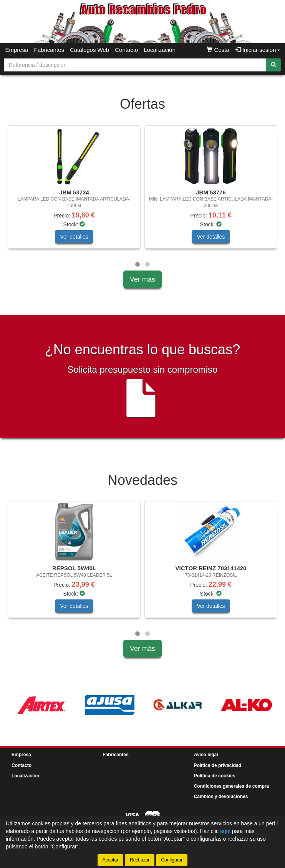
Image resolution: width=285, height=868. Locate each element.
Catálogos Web (89, 50)
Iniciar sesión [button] (258, 50)
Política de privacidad (218, 765)
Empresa (17, 50)
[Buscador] (135, 65)
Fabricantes (49, 50)
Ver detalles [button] (74, 237)
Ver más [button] (142, 279)
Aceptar (110, 860)
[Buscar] (273, 65)
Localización (160, 50)
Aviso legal (206, 755)
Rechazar (140, 860)
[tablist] (142, 198)
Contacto (126, 50)
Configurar (172, 860)
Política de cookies (215, 776)
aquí (225, 831)
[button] (138, 264)
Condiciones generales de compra (231, 786)
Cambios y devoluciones (221, 797)
